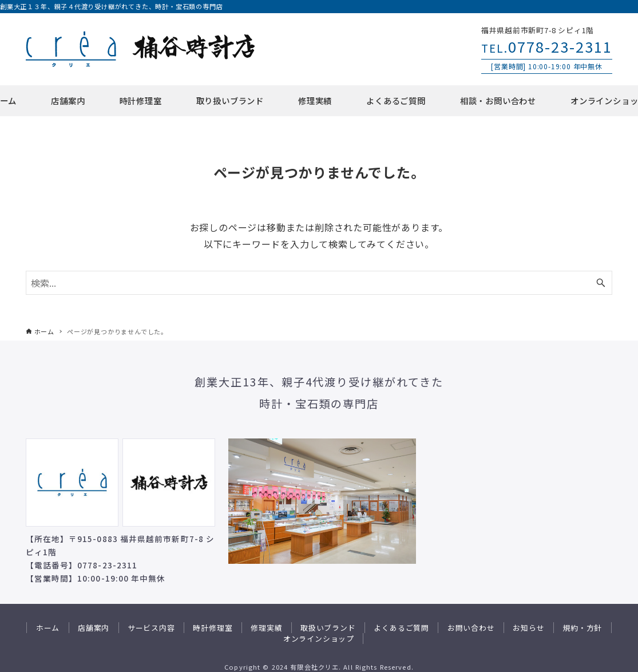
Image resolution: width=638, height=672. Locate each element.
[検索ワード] (319, 283)
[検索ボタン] (601, 283)
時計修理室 (213, 628)
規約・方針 (582, 628)
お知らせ (528, 628)
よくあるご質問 (401, 628)
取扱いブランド (328, 628)
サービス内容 (151, 628)
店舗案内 (94, 628)
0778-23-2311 (547, 46)
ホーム (48, 628)
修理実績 (266, 628)
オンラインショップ (319, 639)
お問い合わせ (471, 628)
